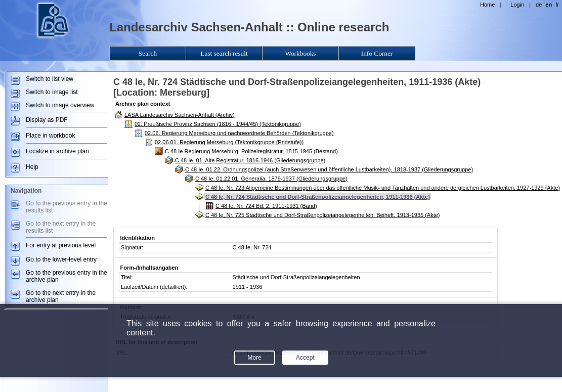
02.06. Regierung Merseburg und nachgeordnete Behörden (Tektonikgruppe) (239, 133)
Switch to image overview (60, 105)
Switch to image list (52, 92)
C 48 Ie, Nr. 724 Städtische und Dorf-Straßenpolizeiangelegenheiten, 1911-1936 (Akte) (318, 197)
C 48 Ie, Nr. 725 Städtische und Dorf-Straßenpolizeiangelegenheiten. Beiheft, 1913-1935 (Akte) (323, 215)
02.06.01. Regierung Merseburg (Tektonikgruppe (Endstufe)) (229, 142)
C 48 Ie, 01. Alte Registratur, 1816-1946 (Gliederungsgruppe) (250, 160)
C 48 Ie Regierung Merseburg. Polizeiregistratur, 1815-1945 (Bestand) (251, 151)
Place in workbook (50, 136)
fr (557, 5)
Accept (305, 358)
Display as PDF (47, 120)
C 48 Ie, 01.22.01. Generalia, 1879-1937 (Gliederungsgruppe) (271, 179)
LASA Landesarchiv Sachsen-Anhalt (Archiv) (180, 115)
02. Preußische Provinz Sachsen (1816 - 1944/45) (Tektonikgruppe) (218, 124)
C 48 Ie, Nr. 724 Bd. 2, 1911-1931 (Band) (266, 206)
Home (487, 5)
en (549, 5)
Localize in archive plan (57, 151)
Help (32, 167)
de (539, 5)
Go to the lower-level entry (61, 259)
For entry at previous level (61, 245)
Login (517, 5)
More (254, 358)
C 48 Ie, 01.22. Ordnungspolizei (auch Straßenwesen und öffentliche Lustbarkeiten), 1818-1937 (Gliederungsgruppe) (329, 169)
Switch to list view (50, 79)
